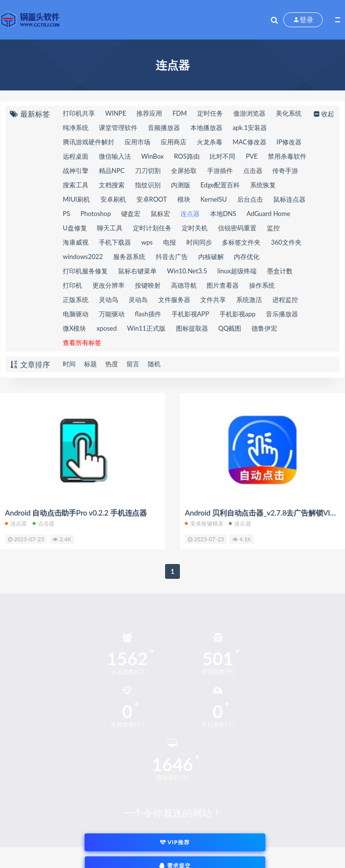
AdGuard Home (269, 214)
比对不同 (222, 156)
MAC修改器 (249, 142)
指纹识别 (148, 185)
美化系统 (289, 113)
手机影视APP (190, 314)
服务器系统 (129, 257)
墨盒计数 (280, 271)
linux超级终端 (237, 271)
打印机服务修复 (85, 271)
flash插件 (148, 314)
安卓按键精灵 (204, 523)
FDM (180, 113)
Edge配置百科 (220, 185)
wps (147, 242)
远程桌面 (76, 156)
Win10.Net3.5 (187, 271)
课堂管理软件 (118, 128)
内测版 (181, 185)
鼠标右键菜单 (137, 271)
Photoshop (96, 214)
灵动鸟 (108, 300)
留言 (133, 364)
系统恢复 (263, 185)
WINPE (116, 113)
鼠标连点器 (289, 199)
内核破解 (211, 257)
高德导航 (184, 285)
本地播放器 (206, 128)
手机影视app (237, 314)
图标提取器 (192, 328)
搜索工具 (76, 185)
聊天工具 (110, 228)
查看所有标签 (82, 343)
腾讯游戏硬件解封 (88, 142)
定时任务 (210, 113)
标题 (90, 364)
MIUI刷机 (76, 199)
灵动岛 (138, 300)
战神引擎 (76, 171)
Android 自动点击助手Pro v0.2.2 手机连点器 (76, 513)
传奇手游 (285, 171)
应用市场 (137, 142)
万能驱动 (112, 314)
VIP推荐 (175, 842)
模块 (184, 199)
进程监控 (285, 300)
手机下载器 (115, 242)
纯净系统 (76, 128)
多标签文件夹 (241, 242)
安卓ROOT (152, 199)
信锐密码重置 (237, 228)
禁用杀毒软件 (287, 156)
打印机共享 (79, 113)
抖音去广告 (172, 257)
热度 (112, 364)
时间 (69, 364)
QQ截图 (230, 328)
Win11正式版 (146, 328)
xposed (107, 328)
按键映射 (148, 285)
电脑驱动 (76, 314)
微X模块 (74, 328)
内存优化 (247, 257)
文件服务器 (174, 300)
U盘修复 (75, 228)
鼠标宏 (160, 214)
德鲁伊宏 (264, 328)
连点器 (190, 214)
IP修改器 (289, 142)
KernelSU (213, 199)
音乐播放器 (282, 314)
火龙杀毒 (210, 142)
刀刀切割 (148, 171)
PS (66, 214)
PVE (252, 156)
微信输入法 (115, 156)
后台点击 (250, 199)
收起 (323, 114)
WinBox (153, 156)
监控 (273, 228)
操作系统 (262, 285)
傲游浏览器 (249, 113)
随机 (154, 364)
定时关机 (195, 228)
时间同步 (199, 242)
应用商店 (173, 142)
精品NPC (112, 171)
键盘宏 (131, 214)
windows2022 (83, 257)
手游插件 (220, 171)
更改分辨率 (108, 285)
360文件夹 (286, 242)
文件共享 (213, 300)
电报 (170, 242)
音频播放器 (164, 128)
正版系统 (76, 300)
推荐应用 (149, 113)
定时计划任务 (152, 228)
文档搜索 (112, 185)
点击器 (253, 171)
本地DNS (223, 214)
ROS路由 (187, 156)
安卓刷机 (113, 199)
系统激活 (249, 300)
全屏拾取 (184, 171)
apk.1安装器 (250, 128)
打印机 (72, 285)
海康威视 (76, 242)
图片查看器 (223, 285)
